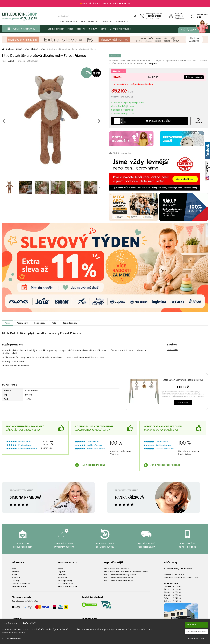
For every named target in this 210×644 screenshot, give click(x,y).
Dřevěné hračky (93, 21)
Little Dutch (33, 61)
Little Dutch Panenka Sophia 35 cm (118, 577)
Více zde (183, 402)
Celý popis (152, 63)
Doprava (16, 572)
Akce (14, 569)
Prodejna (81, 29)
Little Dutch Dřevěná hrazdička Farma (183, 380)
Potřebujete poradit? (154, 14)
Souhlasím (191, 625)
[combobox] (97, 16)
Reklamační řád (19, 586)
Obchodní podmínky (21, 583)
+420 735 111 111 (154, 16)
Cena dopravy (76, 323)
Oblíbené (62, 574)
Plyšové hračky (107, 21)
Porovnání (62, 577)
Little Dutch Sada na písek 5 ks (117, 569)
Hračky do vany (122, 21)
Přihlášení (179, 16)
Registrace (180, 18)
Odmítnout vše (196, 638)
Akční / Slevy (192, 30)
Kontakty (15, 580)
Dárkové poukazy (56, 29)
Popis (8, 323)
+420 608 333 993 (190, 577)
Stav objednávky (65, 580)
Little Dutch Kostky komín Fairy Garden (120, 574)
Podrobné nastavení (196, 632)
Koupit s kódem (193, 77)
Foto (59, 323)
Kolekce (82, 21)
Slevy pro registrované (120, 29)
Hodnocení (43, 323)
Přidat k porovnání (120, 153)
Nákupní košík (202, 15)
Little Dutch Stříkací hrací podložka (118, 580)
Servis (103, 29)
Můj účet (179, 14)
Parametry (24, 323)
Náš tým (93, 29)
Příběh (70, 29)
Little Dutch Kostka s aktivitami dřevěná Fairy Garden (126, 572)
